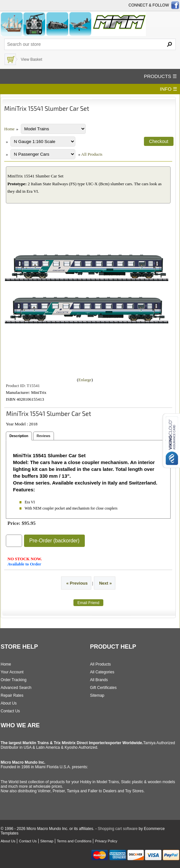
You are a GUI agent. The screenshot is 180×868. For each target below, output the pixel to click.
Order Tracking (13, 680)
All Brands (99, 680)
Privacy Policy (106, 841)
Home (9, 129)
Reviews (44, 436)
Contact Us (10, 711)
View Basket (32, 59)
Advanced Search (16, 688)
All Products (92, 154)
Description (19, 436)
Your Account (12, 672)
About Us (9, 703)
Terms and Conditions (74, 841)
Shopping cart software (118, 829)
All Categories (102, 672)
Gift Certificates (103, 688)
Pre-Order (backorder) (54, 541)
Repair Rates (12, 695)
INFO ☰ (168, 89)
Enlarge (85, 380)
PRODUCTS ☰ (160, 76)
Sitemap (97, 695)
